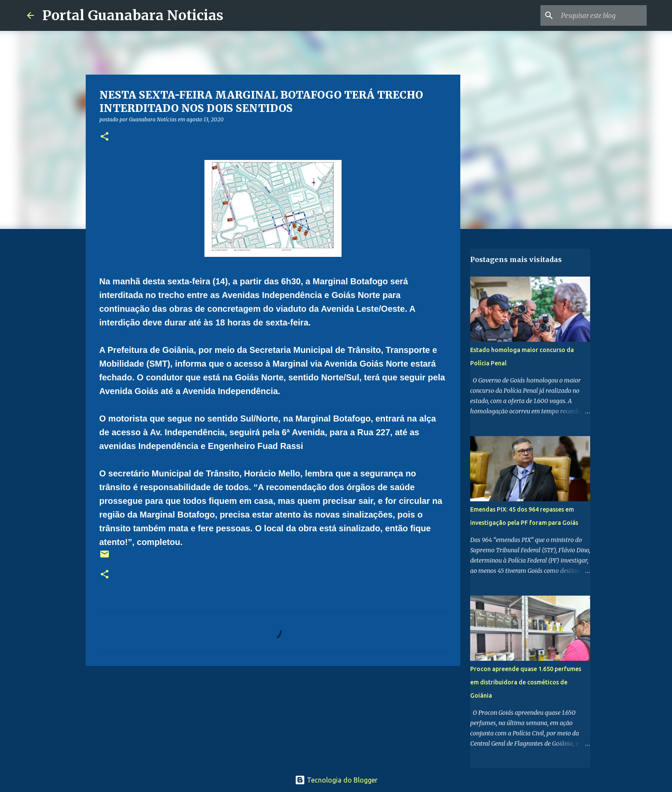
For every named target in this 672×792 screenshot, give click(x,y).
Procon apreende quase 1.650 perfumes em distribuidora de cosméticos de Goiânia (526, 682)
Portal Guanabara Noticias (133, 15)
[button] (105, 137)
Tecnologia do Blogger (336, 780)
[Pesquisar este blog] (602, 15)
